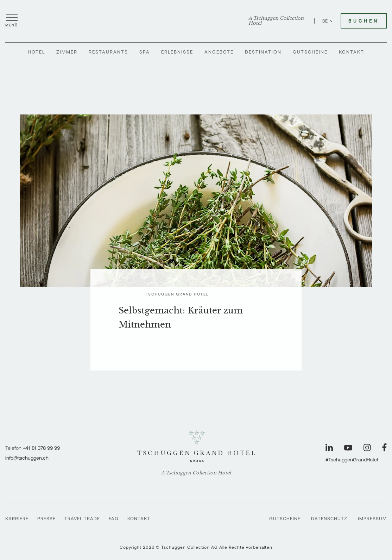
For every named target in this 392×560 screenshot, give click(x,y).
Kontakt (352, 52)
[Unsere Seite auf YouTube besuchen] (348, 448)
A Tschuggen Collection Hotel (276, 21)
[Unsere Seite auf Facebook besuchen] (384, 447)
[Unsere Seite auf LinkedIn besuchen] (329, 447)
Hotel (36, 52)
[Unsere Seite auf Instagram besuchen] (367, 447)
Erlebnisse (177, 52)
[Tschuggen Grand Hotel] (196, 21)
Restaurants (108, 52)
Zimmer (67, 52)
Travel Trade (82, 518)
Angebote (219, 52)
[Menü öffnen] (12, 21)
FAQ (114, 518)
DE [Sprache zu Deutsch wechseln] (328, 21)
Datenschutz (329, 518)
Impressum (372, 518)
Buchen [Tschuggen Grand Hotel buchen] (364, 21)
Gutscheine (310, 52)
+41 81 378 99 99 (41, 448)
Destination (263, 52)
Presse (46, 518)
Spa (145, 52)
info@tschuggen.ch (27, 458)
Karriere (17, 518)
